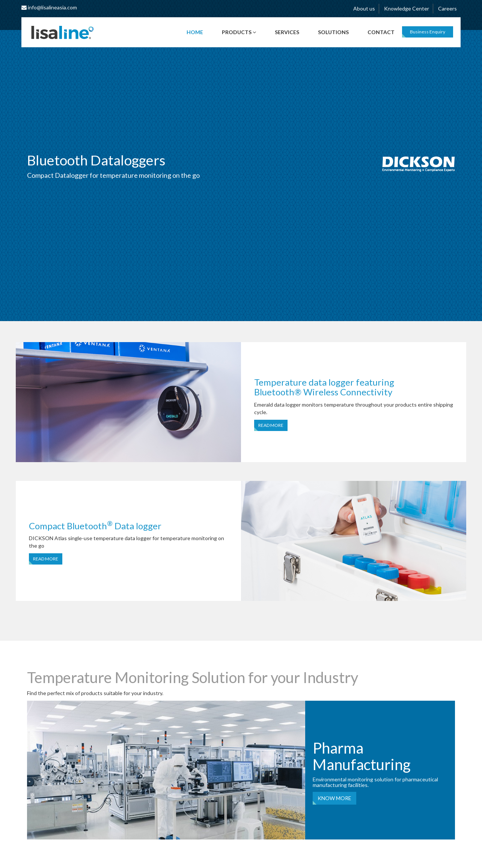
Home (195, 32)
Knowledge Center (407, 8)
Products (239, 32)
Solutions (333, 32)
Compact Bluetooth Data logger (95, 526)
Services (287, 32)
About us (364, 8)
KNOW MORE (334, 798)
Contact (381, 32)
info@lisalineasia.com (49, 7)
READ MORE (271, 425)
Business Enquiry (428, 32)
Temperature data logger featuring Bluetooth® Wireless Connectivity (324, 387)
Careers (447, 8)
